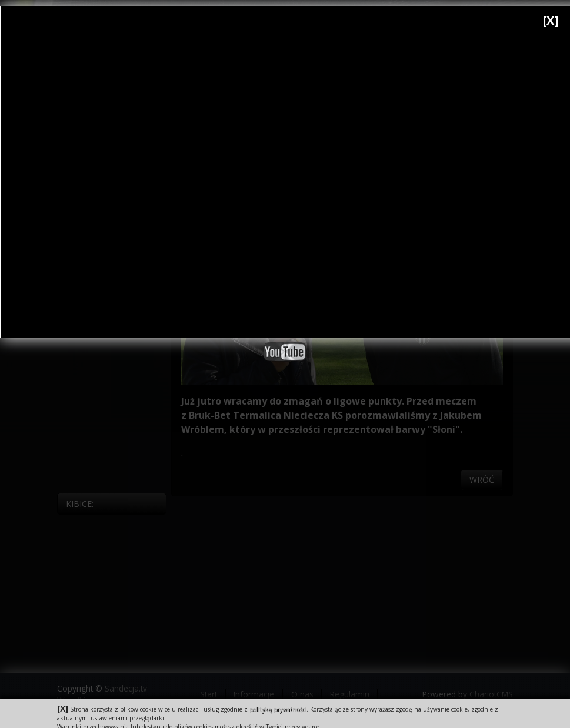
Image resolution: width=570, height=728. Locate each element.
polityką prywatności (278, 709)
